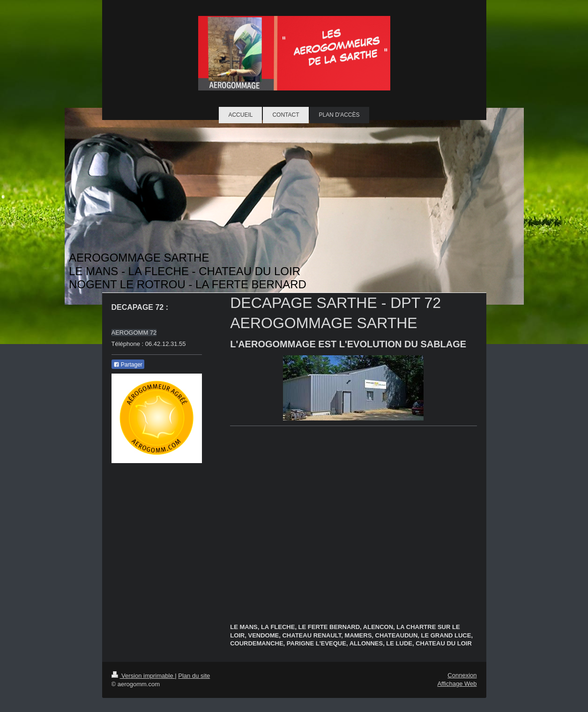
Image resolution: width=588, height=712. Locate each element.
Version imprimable (143, 676)
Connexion (462, 675)
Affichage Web (457, 684)
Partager (128, 365)
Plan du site (194, 676)
